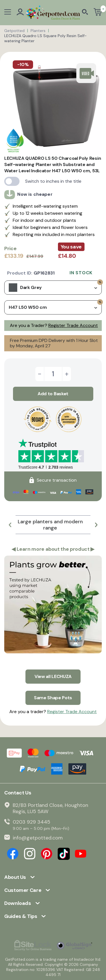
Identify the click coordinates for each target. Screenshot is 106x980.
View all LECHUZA (53, 676)
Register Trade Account (73, 325)
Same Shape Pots (53, 698)
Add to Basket (53, 394)
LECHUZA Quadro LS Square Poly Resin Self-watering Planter (46, 38)
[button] (10, 525)
